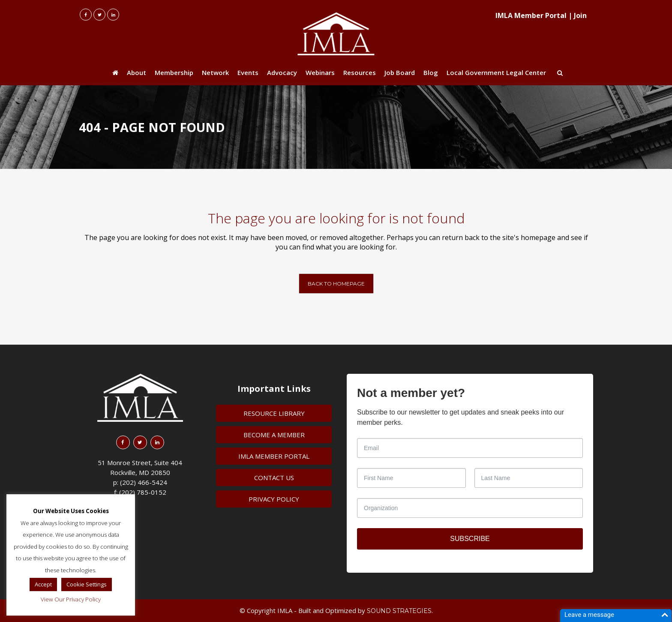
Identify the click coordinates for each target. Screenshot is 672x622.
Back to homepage (336, 284)
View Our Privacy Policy (71, 599)
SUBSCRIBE (470, 539)
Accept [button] (43, 584)
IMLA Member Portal (531, 15)
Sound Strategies (399, 611)
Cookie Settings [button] (87, 584)
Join (580, 15)
